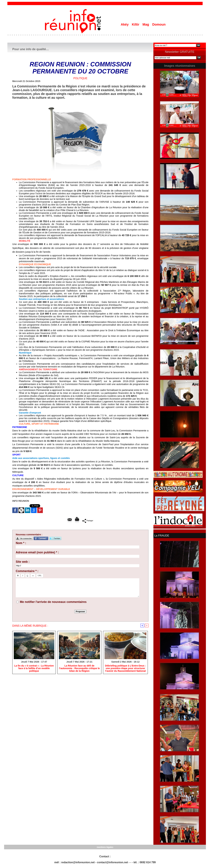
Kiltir (136, 24)
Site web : (23, 562)
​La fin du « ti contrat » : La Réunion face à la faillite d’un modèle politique (34, 668)
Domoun (159, 24)
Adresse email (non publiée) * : (37, 552)
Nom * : (21, 543)
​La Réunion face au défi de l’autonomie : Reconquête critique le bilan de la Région (79, 668)
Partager (88, 521)
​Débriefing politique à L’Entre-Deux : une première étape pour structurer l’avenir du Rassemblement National (126, 668)
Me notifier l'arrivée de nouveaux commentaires (53, 602)
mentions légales (105, 847)
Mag (146, 24)
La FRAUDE (162, 535)
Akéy (125, 24)
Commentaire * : (27, 571)
